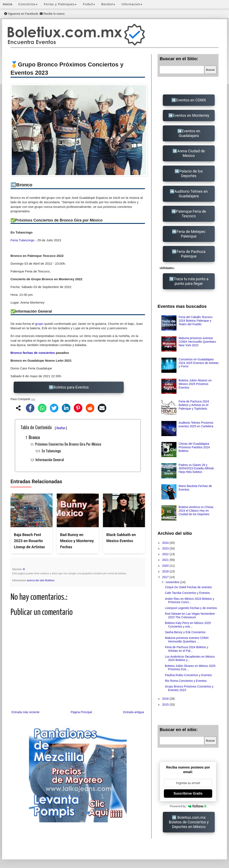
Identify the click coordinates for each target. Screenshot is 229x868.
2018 (166, 571)
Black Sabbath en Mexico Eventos (121, 538)
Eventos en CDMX (191, 100)
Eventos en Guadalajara (189, 133)
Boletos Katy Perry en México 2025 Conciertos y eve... (188, 625)
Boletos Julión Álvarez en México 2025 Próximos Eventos (195, 384)
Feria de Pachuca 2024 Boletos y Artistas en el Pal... (187, 649)
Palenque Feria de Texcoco (191, 214)
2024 (166, 543)
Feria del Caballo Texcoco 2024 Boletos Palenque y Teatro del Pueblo (195, 321)
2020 (166, 566)
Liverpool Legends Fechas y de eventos (191, 608)
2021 (166, 560)
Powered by (188, 806)
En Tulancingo (51, 451)
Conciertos (28, 4)
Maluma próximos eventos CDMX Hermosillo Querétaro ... (187, 640)
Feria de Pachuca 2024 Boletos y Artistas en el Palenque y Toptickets (194, 405)
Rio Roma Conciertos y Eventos (186, 681)
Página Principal (81, 712)
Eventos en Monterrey (191, 115)
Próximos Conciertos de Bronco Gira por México (68, 444)
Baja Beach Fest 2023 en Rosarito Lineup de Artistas (29, 541)
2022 (166, 554)
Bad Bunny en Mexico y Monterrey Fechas (77, 541)
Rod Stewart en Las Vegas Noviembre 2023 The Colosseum (190, 615)
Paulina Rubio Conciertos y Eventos (188, 675)
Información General (50, 460)
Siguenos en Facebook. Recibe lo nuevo (34, 14)
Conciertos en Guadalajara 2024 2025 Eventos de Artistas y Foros (199, 363)
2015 (166, 705)
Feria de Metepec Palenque (191, 234)
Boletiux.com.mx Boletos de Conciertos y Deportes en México (189, 822)
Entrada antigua (134, 712)
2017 (166, 577)
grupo (39, 324)
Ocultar (61, 428)
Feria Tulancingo (22, 240)
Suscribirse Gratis (188, 793)
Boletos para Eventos (71, 387)
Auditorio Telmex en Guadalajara (191, 194)
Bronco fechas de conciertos (33, 353)
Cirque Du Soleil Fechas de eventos (188, 587)
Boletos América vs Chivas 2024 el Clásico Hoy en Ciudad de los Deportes (196, 511)
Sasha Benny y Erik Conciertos (185, 632)
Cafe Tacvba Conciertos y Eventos (187, 593)
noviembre (173, 582)
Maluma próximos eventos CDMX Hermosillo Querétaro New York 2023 (197, 342)
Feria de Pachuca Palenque (191, 254)
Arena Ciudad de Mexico (191, 153)
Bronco (34, 437)
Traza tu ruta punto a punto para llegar (191, 281)
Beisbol (108, 4)
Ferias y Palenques (61, 4)
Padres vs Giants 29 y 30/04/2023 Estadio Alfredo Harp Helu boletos (196, 469)
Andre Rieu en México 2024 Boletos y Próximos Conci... (190, 601)
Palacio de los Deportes (191, 173)
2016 (166, 699)
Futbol (89, 4)
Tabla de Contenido (44, 427)
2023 (166, 548)
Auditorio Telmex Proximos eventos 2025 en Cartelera (196, 424)
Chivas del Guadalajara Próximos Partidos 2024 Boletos (194, 447)
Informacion (132, 4)
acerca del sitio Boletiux (41, 580)
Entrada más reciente (26, 712)
